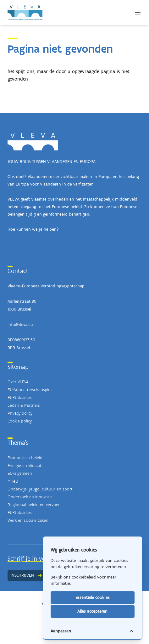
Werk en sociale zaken (28, 520)
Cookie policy (20, 421)
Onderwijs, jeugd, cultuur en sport (40, 489)
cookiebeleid (84, 577)
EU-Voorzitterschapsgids (30, 390)
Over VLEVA (18, 382)
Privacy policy (20, 413)
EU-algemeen (20, 473)
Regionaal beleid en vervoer (34, 505)
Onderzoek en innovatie (30, 497)
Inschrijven (26, 575)
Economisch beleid (25, 458)
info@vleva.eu (20, 325)
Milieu (13, 481)
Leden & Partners (24, 405)
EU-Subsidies (20, 398)
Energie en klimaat (25, 466)
